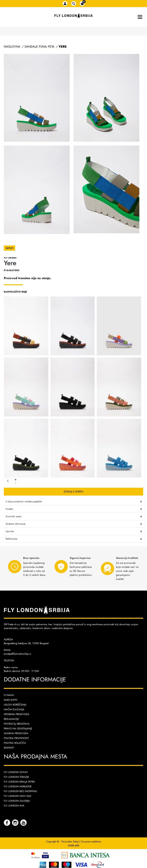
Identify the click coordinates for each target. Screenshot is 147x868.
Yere (63, 47)
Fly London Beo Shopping (20, 791)
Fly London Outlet (16, 772)
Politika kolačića (15, 743)
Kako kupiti (11, 700)
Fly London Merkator (18, 786)
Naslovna (12, 47)
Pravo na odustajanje (18, 729)
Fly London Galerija (17, 801)
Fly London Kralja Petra (19, 782)
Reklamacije (11, 719)
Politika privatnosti (16, 738)
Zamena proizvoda (16, 733)
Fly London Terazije (16, 777)
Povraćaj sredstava (17, 724)
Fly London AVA (14, 806)
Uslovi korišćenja (15, 705)
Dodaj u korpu (74, 492)
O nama (9, 695)
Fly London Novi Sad (18, 796)
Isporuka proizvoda (17, 714)
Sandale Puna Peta (39, 47)
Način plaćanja (14, 709)
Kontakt (9, 748)
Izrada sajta (74, 845)
